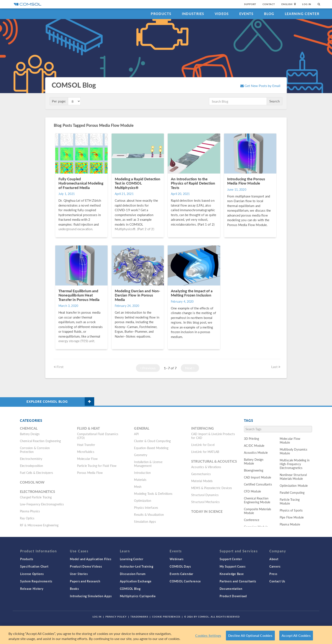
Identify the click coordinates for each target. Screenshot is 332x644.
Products (161, 14)
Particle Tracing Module (290, 501)
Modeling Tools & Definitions (153, 494)
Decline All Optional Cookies (250, 635)
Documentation (231, 589)
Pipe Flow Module (292, 517)
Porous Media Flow (90, 473)
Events (246, 14)
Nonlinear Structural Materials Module (293, 477)
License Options (32, 574)
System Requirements (36, 581)
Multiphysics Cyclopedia (138, 596)
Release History (32, 589)
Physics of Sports (291, 510)
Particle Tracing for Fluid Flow (97, 466)
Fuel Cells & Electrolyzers (36, 473)
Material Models (202, 481)
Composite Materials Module (258, 511)
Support (250, 4)
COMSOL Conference (185, 581)
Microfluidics (86, 452)
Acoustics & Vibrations (206, 467)
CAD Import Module (258, 477)
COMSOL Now (32, 482)
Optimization (143, 501)
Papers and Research (85, 581)
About (274, 559)
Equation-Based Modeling (151, 448)
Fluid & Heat (89, 428)
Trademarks (139, 617)
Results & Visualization (149, 514)
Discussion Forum (133, 574)
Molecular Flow (87, 459)
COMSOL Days (180, 566)
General (142, 428)
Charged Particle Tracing (36, 497)
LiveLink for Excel (203, 445)
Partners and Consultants (238, 581)
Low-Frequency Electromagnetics (42, 504)
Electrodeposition (32, 466)
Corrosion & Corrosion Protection (35, 450)
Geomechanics (201, 474)
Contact (269, 4)
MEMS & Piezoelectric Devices (212, 488)
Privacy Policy (116, 617)
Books (74, 589)
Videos (222, 14)
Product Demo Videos (86, 566)
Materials (140, 480)
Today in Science (207, 511)
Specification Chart (34, 566)
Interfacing (203, 428)
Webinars (177, 559)
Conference (252, 520)
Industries (193, 14)
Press (273, 574)
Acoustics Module (256, 452)
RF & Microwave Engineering (39, 525)
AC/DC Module (254, 445)
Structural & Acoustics (214, 461)
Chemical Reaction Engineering (40, 441)
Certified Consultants (258, 484)
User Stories (79, 574)
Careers (275, 566)
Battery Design (30, 434)
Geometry (141, 455)
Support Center (231, 559)
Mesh (138, 487)
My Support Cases (233, 566)
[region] (166, 635)
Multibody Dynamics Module (294, 451)
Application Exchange (136, 581)
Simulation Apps (145, 521)
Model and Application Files (91, 559)
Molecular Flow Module (290, 440)
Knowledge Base (232, 574)
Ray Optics (27, 518)
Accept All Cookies (296, 635)
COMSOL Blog (130, 589)
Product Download (233, 596)
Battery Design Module (254, 461)
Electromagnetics (37, 492)
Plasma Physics (30, 511)
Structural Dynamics (205, 495)
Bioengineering (254, 470)
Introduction (142, 473)
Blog (269, 14)
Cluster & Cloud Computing (152, 441)
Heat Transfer (86, 445)
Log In (307, 4)
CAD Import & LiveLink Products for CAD (213, 436)
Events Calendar (181, 574)
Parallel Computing (292, 492)
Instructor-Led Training (137, 566)
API (136, 434)
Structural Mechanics (205, 502)
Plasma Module (290, 524)
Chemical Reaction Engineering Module (257, 500)
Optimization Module (294, 485)
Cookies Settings (208, 635)
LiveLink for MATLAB (205, 452)
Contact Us (277, 581)
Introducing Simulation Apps (91, 596)
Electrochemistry (31, 459)
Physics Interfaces (146, 507)
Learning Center (302, 14)
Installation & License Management (148, 464)
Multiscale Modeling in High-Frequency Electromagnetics (295, 464)
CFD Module (252, 491)
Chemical (29, 428)
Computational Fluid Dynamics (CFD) (98, 436)
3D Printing (252, 439)
